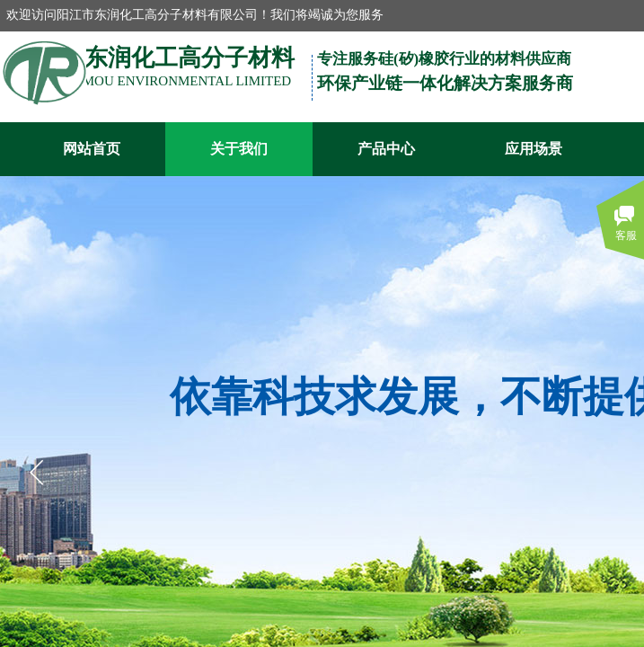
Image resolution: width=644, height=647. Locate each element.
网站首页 (92, 149)
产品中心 (386, 149)
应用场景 (534, 149)
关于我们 (239, 149)
